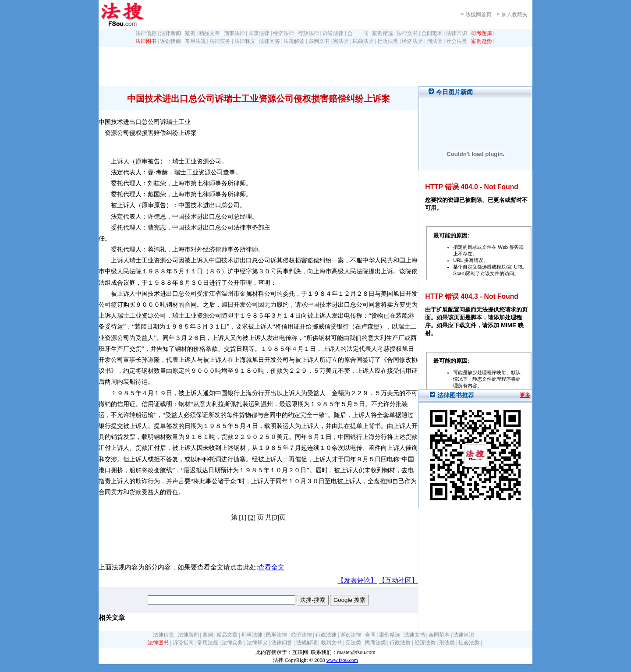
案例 (190, 33)
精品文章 (209, 33)
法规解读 (294, 41)
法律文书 (407, 33)
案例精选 (383, 33)
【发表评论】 (357, 580)
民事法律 (259, 33)
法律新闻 (170, 33)
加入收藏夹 (514, 14)
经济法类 (412, 41)
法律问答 (269, 41)
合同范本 (432, 33)
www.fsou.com (342, 660)
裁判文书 (319, 41)
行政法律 (308, 33)
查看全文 (271, 567)
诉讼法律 (333, 33)
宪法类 (341, 41)
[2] (252, 517)
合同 (370, 635)
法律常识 (457, 33)
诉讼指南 (170, 41)
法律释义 (245, 41)
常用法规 (195, 41)
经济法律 (284, 33)
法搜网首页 (479, 14)
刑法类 (435, 41)
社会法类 (457, 41)
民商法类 (363, 41)
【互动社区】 (398, 580)
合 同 (358, 33)
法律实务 (220, 41)
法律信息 (146, 33)
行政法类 (388, 41)
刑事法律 (234, 33)
